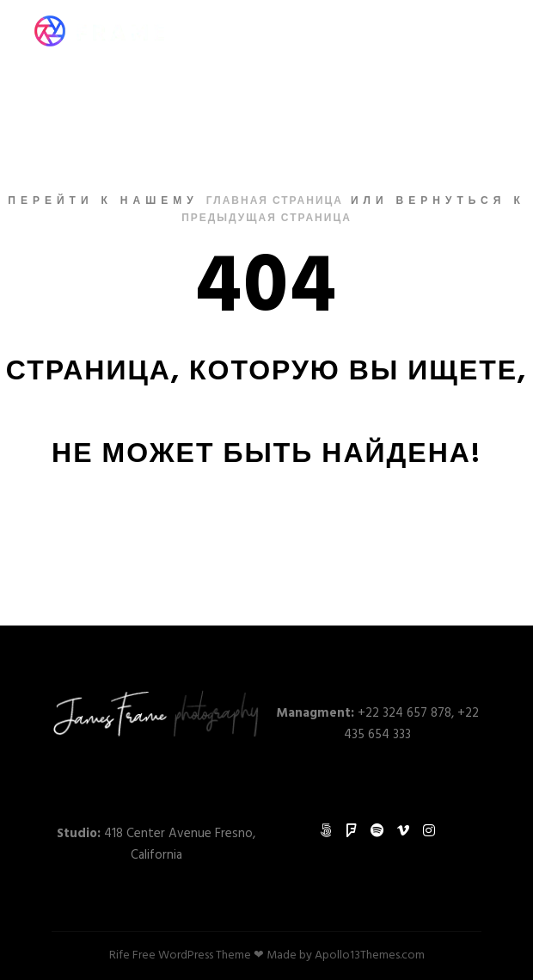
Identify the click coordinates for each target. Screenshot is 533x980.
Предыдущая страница (266, 219)
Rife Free (132, 955)
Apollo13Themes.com (370, 955)
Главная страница (275, 201)
